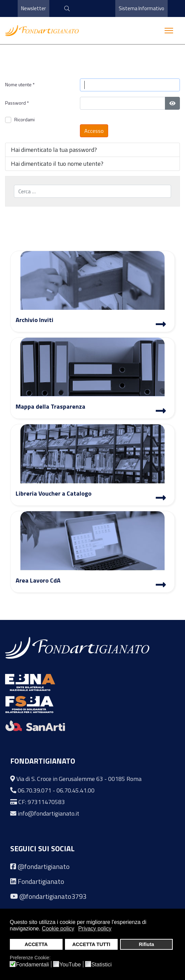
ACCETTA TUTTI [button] (91, 944)
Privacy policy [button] (95, 929)
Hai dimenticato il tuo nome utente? (57, 164)
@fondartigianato (44, 866)
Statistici (102, 965)
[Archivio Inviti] (161, 325)
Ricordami (24, 119)
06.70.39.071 (35, 790)
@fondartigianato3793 (53, 896)
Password (17, 103)
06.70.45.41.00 (75, 790)
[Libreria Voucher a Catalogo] (161, 499)
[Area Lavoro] (161, 586)
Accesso (94, 131)
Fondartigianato (41, 881)
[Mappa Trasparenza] (161, 412)
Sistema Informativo (141, 8)
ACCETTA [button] (36, 944)
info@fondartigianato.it (48, 813)
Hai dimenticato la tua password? (54, 150)
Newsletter (34, 8)
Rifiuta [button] (146, 944)
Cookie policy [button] (58, 929)
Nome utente (20, 84)
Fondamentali (32, 965)
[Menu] (169, 31)
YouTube (70, 965)
